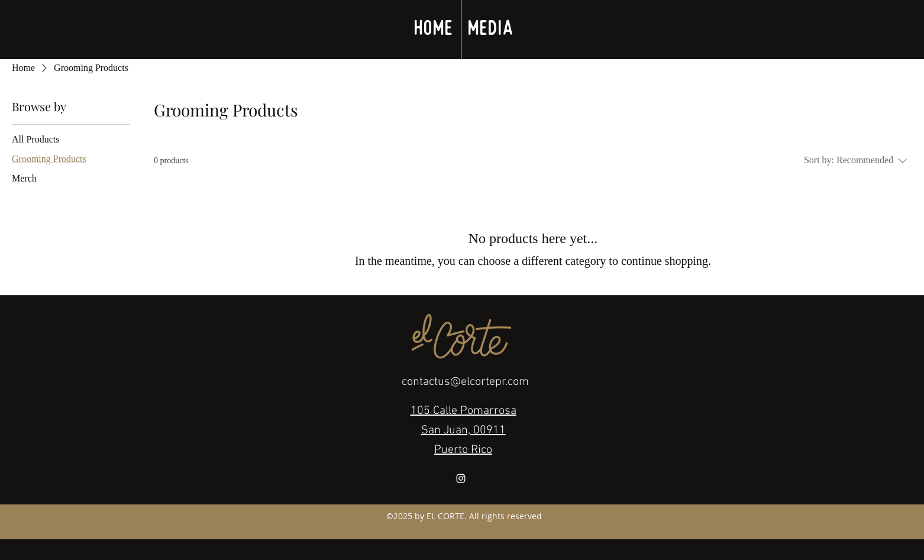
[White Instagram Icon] (461, 478)
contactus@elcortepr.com (465, 382)
